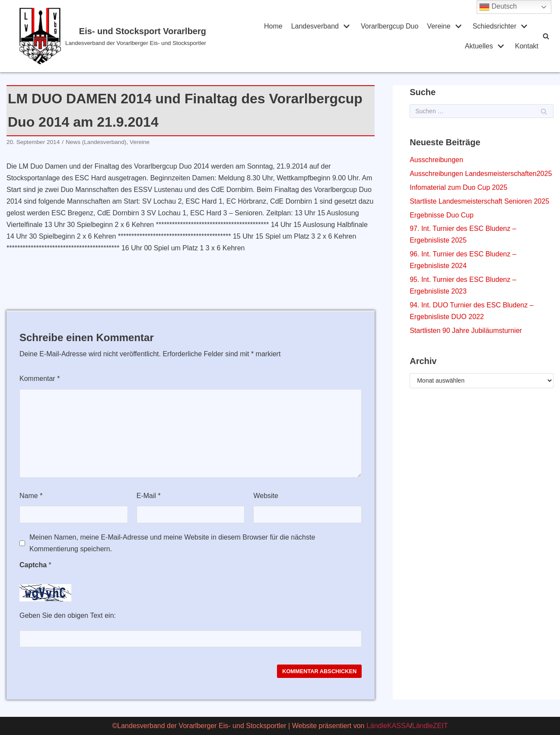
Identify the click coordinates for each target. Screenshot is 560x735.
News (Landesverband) (96, 142)
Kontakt (527, 46)
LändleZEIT (430, 726)
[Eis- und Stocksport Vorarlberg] (123, 36)
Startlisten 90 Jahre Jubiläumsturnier (466, 331)
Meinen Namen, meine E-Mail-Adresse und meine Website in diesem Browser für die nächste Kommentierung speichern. (172, 543)
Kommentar (40, 379)
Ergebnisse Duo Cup (442, 215)
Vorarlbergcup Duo (390, 26)
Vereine (140, 142)
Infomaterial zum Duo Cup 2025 (458, 187)
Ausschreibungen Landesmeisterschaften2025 (481, 174)
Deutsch (498, 7)
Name (31, 496)
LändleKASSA (388, 726)
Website (266, 496)
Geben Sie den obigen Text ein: (68, 615)
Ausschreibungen (436, 160)
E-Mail (149, 496)
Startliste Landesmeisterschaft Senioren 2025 (479, 201)
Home (273, 26)
